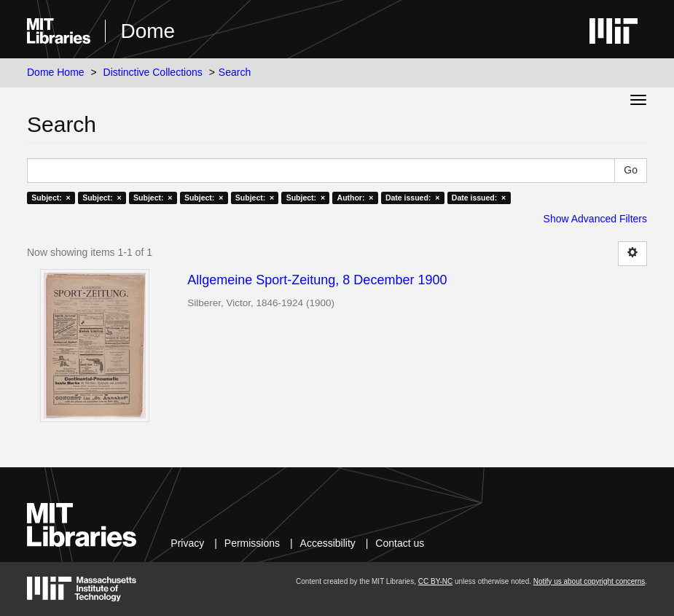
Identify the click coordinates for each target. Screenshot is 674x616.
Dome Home (56, 72)
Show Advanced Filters (595, 219)
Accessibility (328, 543)
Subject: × (51, 198)
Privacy (187, 543)
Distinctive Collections (153, 72)
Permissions (252, 543)
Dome (148, 31)
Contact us (400, 543)
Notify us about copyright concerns (589, 581)
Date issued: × (412, 198)
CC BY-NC (435, 581)
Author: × (356, 198)
